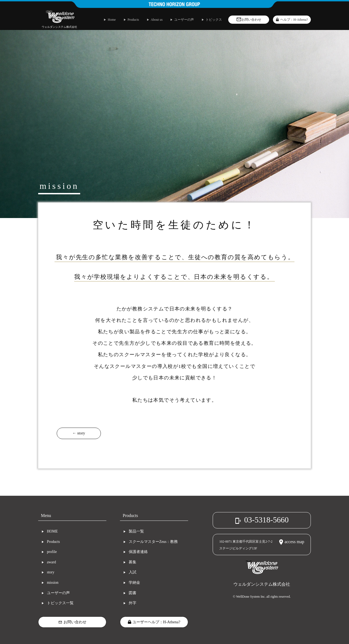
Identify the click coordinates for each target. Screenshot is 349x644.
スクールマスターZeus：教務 (153, 542)
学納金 (134, 583)
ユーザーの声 (58, 593)
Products (53, 542)
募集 (133, 562)
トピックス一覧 (60, 603)
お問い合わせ (72, 622)
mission (53, 583)
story (51, 572)
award (51, 562)
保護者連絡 (138, 552)
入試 (133, 572)
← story (79, 433)
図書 (133, 593)
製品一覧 (136, 531)
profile (52, 552)
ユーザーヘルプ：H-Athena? (154, 622)
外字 (133, 603)
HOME (52, 531)
